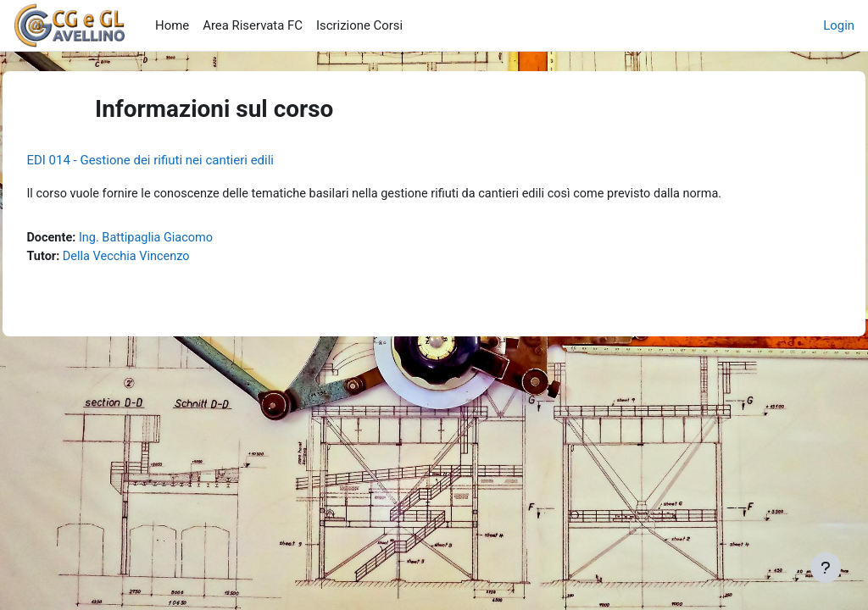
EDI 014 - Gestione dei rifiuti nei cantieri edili (188, 160)
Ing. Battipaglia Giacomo (187, 239)
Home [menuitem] (172, 25)
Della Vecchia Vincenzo (167, 258)
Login (839, 25)
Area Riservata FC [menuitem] (253, 25)
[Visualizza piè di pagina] (826, 568)
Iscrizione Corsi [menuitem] (359, 25)
